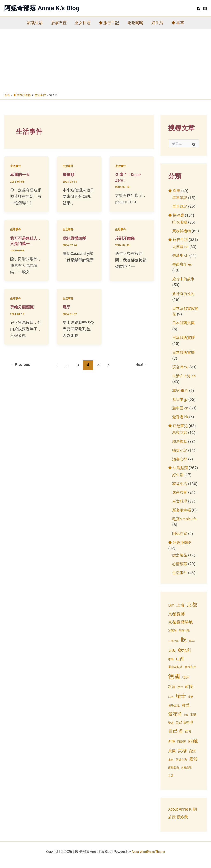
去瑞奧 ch (181, 261)
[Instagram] (205, 8)
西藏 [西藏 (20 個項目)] (193, 747)
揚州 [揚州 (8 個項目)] (186, 683)
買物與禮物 (182, 231)
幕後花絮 (180, 439)
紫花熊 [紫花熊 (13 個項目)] (175, 720)
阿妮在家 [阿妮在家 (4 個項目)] (181, 765)
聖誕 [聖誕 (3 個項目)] (171, 729)
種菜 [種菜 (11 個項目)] (186, 711)
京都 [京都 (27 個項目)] (192, 610)
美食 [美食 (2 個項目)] (186, 721)
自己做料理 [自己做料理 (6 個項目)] (184, 728)
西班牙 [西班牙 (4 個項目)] (182, 747)
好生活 (156, 23)
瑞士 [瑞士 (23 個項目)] (181, 702)
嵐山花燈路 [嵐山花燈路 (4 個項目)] (175, 673)
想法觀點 (180, 447)
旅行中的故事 (184, 285)
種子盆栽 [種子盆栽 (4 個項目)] (174, 712)
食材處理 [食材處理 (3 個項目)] (186, 774)
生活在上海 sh (185, 382)
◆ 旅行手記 (109, 23)
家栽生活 (36, 23)
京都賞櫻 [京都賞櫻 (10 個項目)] (176, 620)
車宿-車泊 (181, 396)
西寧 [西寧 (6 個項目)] (172, 747)
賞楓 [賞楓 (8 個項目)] (172, 757)
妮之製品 (180, 561)
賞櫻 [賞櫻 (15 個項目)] (182, 757)
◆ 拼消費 (176, 215)
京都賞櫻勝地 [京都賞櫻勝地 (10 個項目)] (181, 628)
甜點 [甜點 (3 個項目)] (191, 702)
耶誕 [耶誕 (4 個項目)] (193, 720)
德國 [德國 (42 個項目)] (174, 682)
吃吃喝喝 (135, 23)
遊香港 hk (181, 423)
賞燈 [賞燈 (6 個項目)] (192, 757)
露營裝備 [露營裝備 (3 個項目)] (173, 774)
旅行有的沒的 (184, 299)
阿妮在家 (180, 539)
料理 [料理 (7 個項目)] (172, 693)
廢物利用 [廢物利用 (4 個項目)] (190, 673)
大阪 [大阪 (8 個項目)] (172, 656)
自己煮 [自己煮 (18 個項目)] (176, 737)
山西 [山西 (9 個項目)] (180, 665)
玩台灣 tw (181, 373)
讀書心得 (180, 465)
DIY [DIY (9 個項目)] (171, 611)
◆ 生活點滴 (178, 474)
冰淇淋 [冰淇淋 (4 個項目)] (172, 636)
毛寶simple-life (185, 525)
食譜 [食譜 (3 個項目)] (171, 781)
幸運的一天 (20, 175)
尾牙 (67, 307)
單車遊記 (180, 206)
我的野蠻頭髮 (75, 238)
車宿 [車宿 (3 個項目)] (171, 766)
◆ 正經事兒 (178, 432)
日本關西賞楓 (184, 329)
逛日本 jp (180, 405)
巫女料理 (83, 23)
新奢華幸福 (182, 516)
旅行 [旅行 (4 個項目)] (180, 693)
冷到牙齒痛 (125, 238)
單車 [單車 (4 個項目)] (192, 647)
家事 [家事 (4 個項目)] (171, 665)
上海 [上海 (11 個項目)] (180, 611)
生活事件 (16, 166)
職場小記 (180, 456)
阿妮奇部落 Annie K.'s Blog (42, 8)
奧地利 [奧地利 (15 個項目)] (184, 656)
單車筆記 (180, 198)
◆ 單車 (177, 23)
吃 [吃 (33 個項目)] (184, 646)
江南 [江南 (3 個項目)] (171, 702)
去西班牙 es (183, 270)
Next (141, 364)
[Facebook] (199, 8)
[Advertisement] (105, 60)
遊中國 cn (181, 414)
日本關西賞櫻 (184, 344)
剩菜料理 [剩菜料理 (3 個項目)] (184, 637)
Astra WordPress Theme (148, 858)
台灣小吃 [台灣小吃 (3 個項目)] (173, 647)
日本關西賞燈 (184, 358)
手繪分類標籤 (22, 307)
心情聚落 (180, 570)
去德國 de (181, 252)
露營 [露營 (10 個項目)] (193, 765)
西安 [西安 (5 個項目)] (188, 738)
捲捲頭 (69, 175)
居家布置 (60, 23)
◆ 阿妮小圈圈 (180, 548)
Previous (21, 364)
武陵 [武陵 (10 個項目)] (189, 693)
